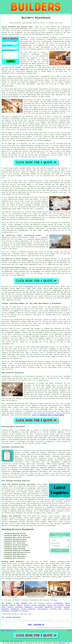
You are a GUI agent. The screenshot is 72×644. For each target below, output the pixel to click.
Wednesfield (49, 607)
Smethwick (42, 605)
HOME (45, 14)
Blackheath (30, 287)
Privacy (69, 631)
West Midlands (39, 603)
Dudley (67, 603)
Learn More (62, 643)
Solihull (25, 611)
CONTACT (60, 14)
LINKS (50, 14)
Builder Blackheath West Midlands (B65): (17, 27)
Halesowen (5, 609)
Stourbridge (38, 607)
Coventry (10, 607)
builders (49, 603)
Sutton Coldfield (28, 609)
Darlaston (58, 607)
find (29, 516)
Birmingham (15, 611)
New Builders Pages (11, 631)
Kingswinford (58, 603)
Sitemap (3, 631)
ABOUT (55, 14)
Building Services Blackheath (18, 530)
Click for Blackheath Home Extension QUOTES (48, 415)
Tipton (49, 605)
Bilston (27, 605)
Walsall (67, 609)
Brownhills (15, 609)
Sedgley (19, 605)
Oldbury (12, 605)
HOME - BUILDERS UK (36, 625)
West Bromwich (59, 605)
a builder (20, 490)
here (54, 526)
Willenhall (19, 607)
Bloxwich (67, 607)
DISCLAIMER (67, 14)
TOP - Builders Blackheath (11, 617)
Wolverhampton (43, 609)
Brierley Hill (56, 609)
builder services (64, 522)
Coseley (34, 605)
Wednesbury (29, 607)
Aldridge (5, 605)
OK (68, 643)
